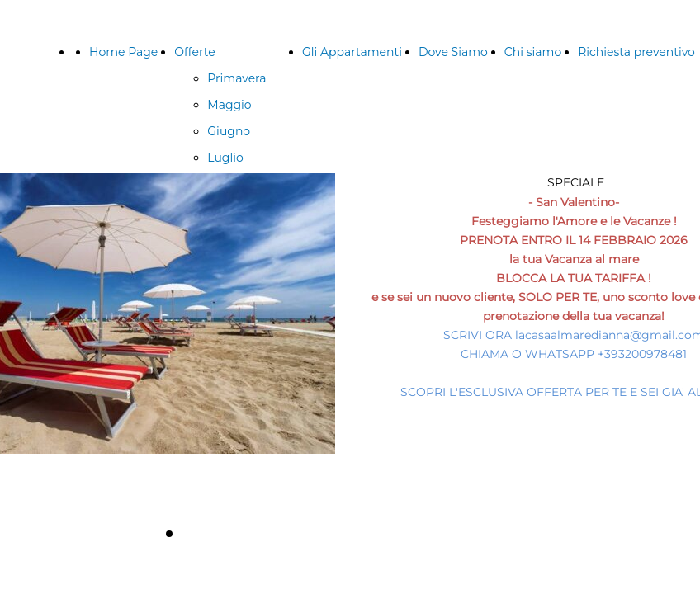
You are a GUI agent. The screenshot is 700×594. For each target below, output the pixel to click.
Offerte (194, 52)
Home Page (123, 52)
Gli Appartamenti (352, 52)
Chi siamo (533, 52)
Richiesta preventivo (636, 52)
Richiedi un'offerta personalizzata (348, 533)
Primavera (236, 78)
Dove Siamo (453, 52)
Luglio (225, 158)
